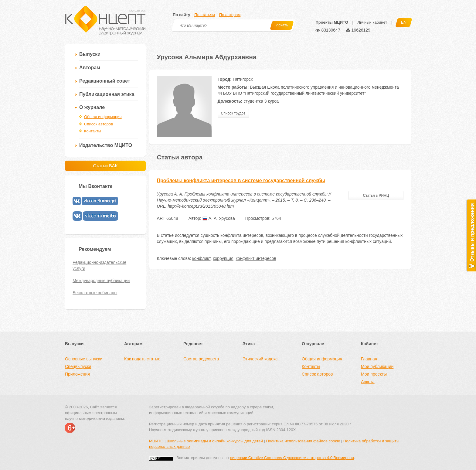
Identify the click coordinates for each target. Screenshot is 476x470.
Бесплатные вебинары (95, 293)
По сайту (181, 15)
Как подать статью (142, 359)
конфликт (201, 258)
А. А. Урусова (219, 218)
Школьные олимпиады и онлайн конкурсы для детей (215, 441)
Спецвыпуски (78, 366)
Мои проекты (374, 374)
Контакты (93, 131)
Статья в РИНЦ (376, 196)
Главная (369, 359)
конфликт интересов (256, 258)
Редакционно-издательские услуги (99, 265)
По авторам (230, 15)
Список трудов (233, 113)
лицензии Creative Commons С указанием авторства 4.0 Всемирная (292, 458)
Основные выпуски (84, 359)
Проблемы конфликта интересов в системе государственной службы (241, 181)
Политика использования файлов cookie (303, 441)
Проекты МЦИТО (332, 22)
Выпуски (90, 54)
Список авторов (99, 124)
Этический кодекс (260, 359)
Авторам (90, 68)
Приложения (77, 374)
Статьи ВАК (105, 166)
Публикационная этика (107, 94)
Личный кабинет (372, 22)
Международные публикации (101, 281)
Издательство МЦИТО (106, 145)
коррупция (223, 258)
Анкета (368, 382)
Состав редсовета (201, 359)
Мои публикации (377, 366)
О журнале (92, 107)
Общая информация (103, 117)
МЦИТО (156, 441)
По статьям (205, 15)
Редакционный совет (105, 81)
